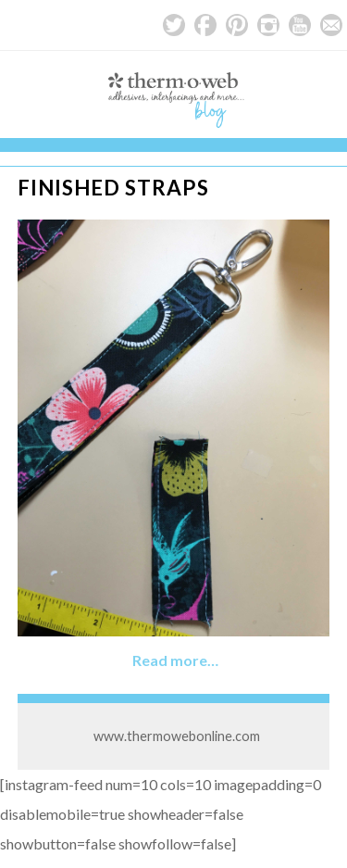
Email (331, 25)
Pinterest (237, 25)
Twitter (174, 25)
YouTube (300, 25)
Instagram (268, 25)
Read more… (175, 660)
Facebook (205, 25)
